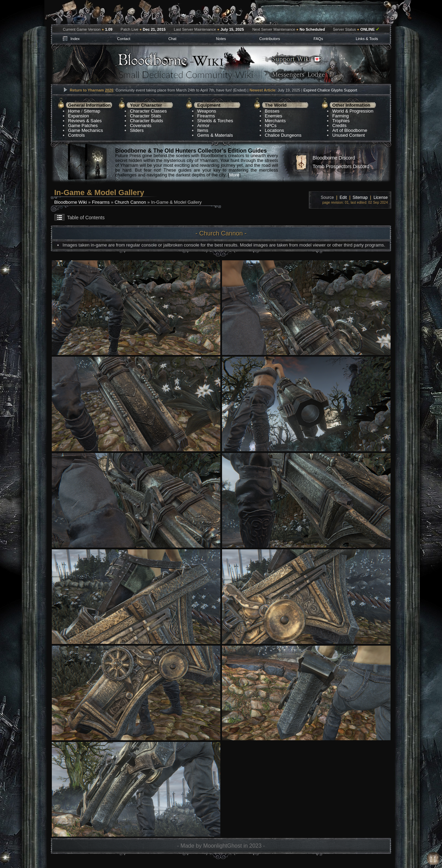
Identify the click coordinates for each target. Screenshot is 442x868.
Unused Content (348, 135)
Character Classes (148, 111)
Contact (124, 39)
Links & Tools (367, 39)
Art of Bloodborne (350, 130)
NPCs (271, 126)
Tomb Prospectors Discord (341, 166)
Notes (221, 39)
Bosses (272, 111)
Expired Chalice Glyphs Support (330, 90)
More (234, 175)
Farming (340, 116)
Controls (76, 135)
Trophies (341, 121)
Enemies (274, 116)
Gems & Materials (215, 135)
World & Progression (353, 111)
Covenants (141, 126)
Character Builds (146, 121)
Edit (343, 197)
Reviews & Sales (85, 121)
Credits (339, 126)
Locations (275, 130)
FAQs (318, 39)
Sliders (137, 130)
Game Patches (83, 126)
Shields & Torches (215, 121)
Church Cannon (130, 202)
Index (75, 39)
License (381, 197)
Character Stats (145, 116)
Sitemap (92, 111)
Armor (203, 126)
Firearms (206, 116)
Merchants (275, 121)
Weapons (207, 111)
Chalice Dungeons (283, 135)
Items (203, 130)
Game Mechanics (85, 130)
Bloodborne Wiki (71, 202)
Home (74, 111)
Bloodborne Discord (334, 158)
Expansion (79, 116)
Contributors (270, 39)
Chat (172, 39)
